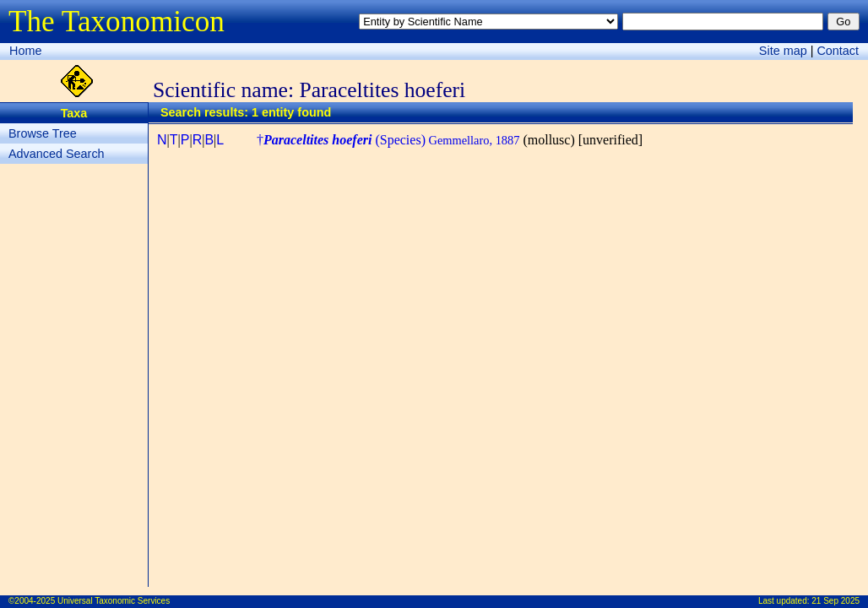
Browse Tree (43, 133)
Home (25, 51)
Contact (838, 51)
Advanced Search (57, 154)
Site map (783, 51)
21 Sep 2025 (835, 601)
